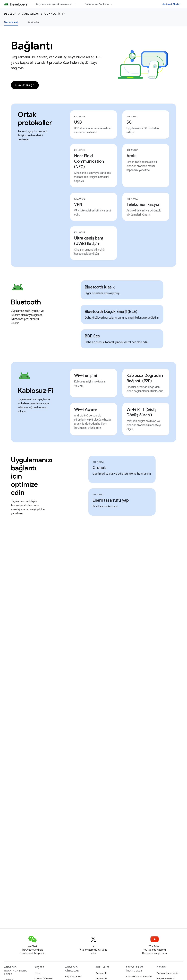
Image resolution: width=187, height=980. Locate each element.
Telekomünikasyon (143, 204)
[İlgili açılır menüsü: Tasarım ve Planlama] (113, 4)
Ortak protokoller (35, 118)
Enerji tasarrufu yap (111, 500)
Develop (10, 14)
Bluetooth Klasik (100, 287)
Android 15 (101, 973)
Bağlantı (32, 46)
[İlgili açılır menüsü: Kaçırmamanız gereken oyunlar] (76, 4)
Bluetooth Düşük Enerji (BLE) (111, 312)
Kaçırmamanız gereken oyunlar (54, 4)
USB (78, 122)
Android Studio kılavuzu (139, 976)
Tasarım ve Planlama (97, 4)
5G (129, 122)
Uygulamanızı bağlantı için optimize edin (29, 476)
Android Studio (171, 4)
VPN (78, 204)
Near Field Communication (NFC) (89, 161)
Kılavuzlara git (25, 85)
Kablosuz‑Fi (35, 390)
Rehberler (33, 22)
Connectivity (55, 14)
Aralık (132, 156)
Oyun (37, 973)
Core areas (30, 14)
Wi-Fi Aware (85, 410)
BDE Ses (92, 336)
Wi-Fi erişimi (86, 376)
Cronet (99, 468)
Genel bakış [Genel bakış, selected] (11, 22)
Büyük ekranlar (73, 976)
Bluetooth (26, 302)
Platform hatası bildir (167, 973)
